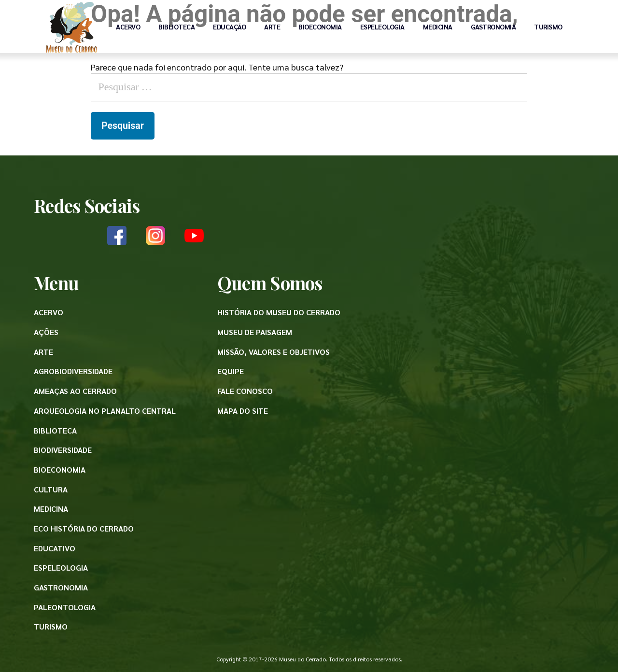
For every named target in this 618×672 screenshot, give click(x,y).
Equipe (231, 371)
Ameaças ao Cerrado (75, 391)
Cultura (51, 489)
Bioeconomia (320, 27)
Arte (272, 27)
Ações (46, 332)
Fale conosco (245, 391)
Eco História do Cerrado (84, 528)
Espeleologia (382, 27)
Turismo (548, 27)
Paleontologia (65, 607)
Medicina (438, 27)
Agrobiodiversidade (73, 371)
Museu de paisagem (255, 332)
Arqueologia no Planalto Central (105, 411)
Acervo (128, 27)
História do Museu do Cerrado (279, 312)
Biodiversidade (63, 450)
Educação (229, 27)
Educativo (55, 548)
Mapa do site (243, 411)
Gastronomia (493, 27)
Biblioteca (176, 27)
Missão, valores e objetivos (274, 352)
